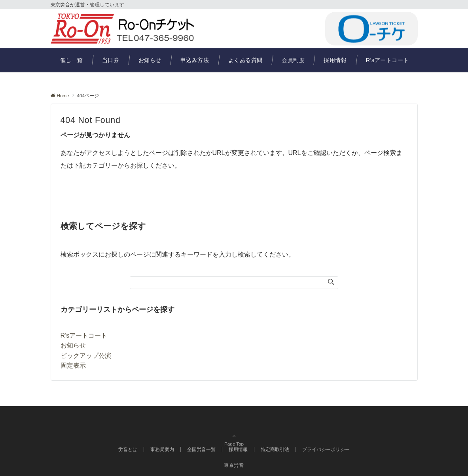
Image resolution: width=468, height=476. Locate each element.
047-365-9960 (281, 28)
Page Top (234, 432)
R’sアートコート (84, 335)
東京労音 (234, 465)
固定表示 (73, 365)
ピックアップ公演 (86, 356)
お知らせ (73, 345)
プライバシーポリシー (326, 449)
